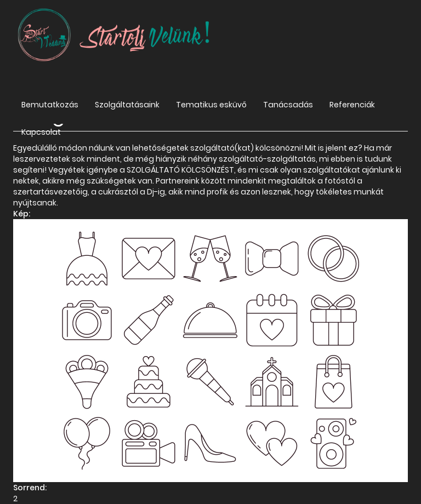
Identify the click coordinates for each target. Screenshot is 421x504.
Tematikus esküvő (211, 105)
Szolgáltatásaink (127, 105)
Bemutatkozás (50, 105)
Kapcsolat (41, 132)
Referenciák (352, 105)
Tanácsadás (288, 105)
